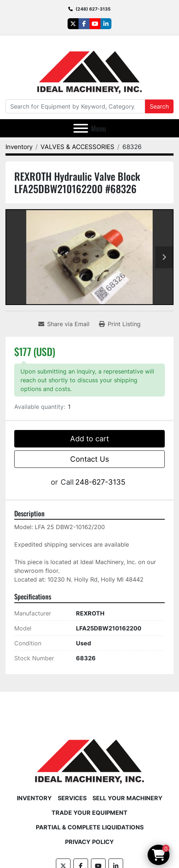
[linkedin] (106, 24)
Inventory (34, 798)
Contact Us (89, 459)
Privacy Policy (89, 842)
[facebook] (84, 24)
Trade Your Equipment (89, 813)
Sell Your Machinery (127, 798)
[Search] (75, 106)
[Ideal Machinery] (89, 756)
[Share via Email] (64, 324)
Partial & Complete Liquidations (90, 827)
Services (72, 798)
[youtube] (95, 24)
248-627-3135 (100, 482)
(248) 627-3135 (93, 9)
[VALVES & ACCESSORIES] (77, 147)
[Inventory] (19, 147)
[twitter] (73, 24)
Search (159, 106)
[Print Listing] (120, 324)
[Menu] (81, 128)
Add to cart (89, 439)
